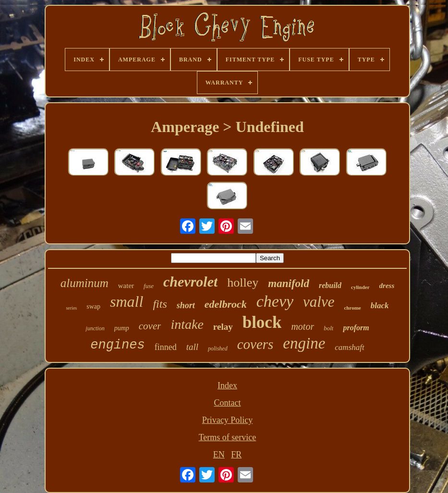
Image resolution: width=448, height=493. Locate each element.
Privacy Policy (228, 420)
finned (166, 347)
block (262, 322)
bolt (328, 328)
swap (93, 307)
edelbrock (226, 304)
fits (160, 304)
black (380, 306)
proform (356, 328)
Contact (227, 403)
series (71, 308)
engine (304, 343)
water (126, 286)
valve (319, 302)
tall (192, 347)
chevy (275, 301)
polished (218, 349)
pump (122, 328)
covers (255, 344)
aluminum (85, 283)
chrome (352, 308)
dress (387, 286)
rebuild (330, 285)
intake (187, 324)
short (186, 305)
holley (243, 283)
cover (150, 326)
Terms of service (228, 437)
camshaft (349, 347)
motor (303, 326)
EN (219, 455)
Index (227, 385)
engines (117, 345)
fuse (149, 286)
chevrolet (190, 282)
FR (236, 455)
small (127, 301)
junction (95, 328)
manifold (289, 283)
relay (223, 327)
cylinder (360, 287)
